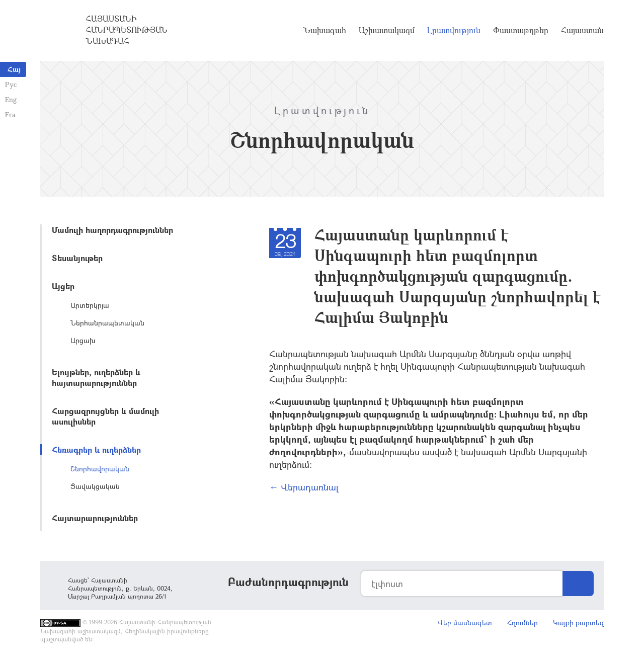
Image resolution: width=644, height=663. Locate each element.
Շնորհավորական (100, 469)
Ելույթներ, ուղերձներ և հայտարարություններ (96, 377)
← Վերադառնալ (304, 487)
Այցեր (63, 286)
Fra (10, 114)
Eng (11, 99)
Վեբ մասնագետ (465, 623)
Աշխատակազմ (387, 30)
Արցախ (83, 340)
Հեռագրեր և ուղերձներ (96, 449)
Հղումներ (522, 623)
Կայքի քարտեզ (578, 623)
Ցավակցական (95, 486)
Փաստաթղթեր (521, 30)
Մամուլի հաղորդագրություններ (112, 230)
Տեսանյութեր (77, 258)
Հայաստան (582, 30)
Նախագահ (325, 30)
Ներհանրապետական (107, 323)
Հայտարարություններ (95, 518)
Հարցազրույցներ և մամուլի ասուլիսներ (105, 416)
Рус (11, 84)
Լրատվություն (454, 30)
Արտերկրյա (90, 305)
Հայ (14, 69)
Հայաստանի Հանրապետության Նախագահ (127, 30)
